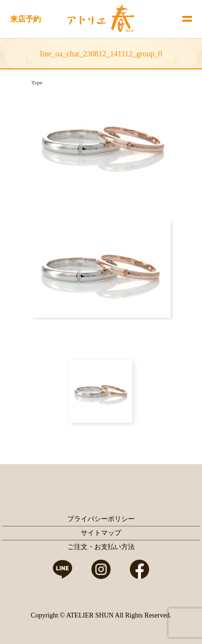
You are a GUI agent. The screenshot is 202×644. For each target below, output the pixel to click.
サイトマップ (101, 533)
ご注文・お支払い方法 (101, 547)
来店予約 (25, 19)
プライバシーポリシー (101, 519)
